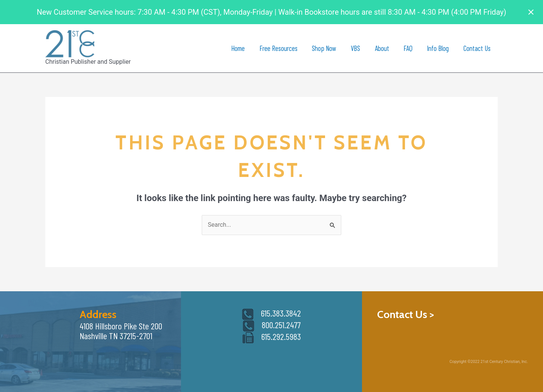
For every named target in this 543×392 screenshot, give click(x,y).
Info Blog (438, 48)
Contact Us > (406, 314)
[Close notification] (531, 12)
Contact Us (477, 48)
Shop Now (324, 48)
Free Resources (278, 48)
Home (238, 48)
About (382, 48)
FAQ (408, 48)
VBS (355, 48)
